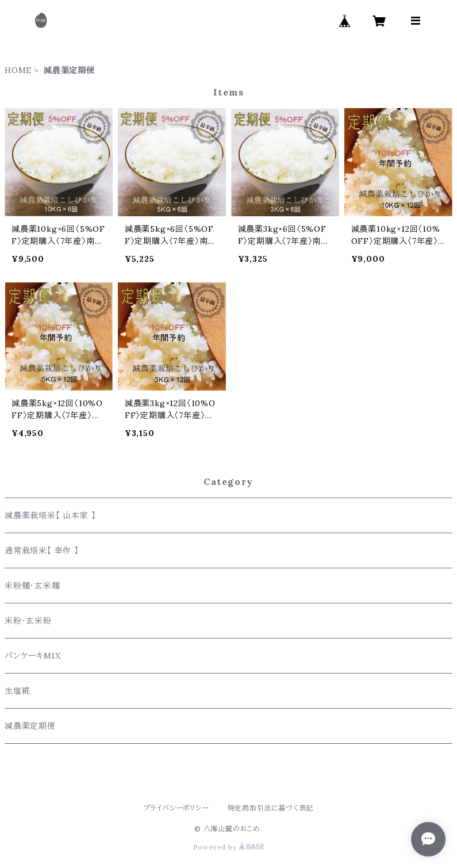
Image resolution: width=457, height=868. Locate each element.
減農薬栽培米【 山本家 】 (50, 515)
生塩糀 (17, 691)
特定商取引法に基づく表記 (271, 808)
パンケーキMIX (32, 656)
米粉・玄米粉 (28, 621)
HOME (18, 70)
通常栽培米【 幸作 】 (42, 550)
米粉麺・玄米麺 (35, 586)
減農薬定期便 (30, 726)
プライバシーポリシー (176, 808)
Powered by (229, 847)
